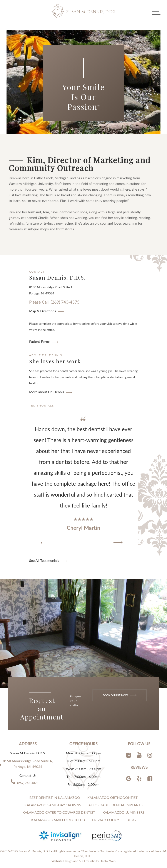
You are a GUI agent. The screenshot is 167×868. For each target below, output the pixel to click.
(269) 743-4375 (28, 783)
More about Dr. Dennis (47, 392)
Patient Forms (40, 341)
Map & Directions (43, 311)
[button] (45, 543)
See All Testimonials (44, 560)
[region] (83, 481)
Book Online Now (119, 695)
